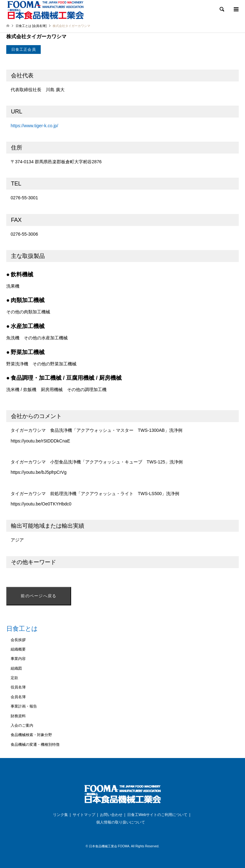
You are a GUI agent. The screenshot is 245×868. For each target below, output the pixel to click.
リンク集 (60, 815)
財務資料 (18, 716)
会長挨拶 (18, 640)
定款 (14, 678)
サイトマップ (84, 815)
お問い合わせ (111, 815)
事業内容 (18, 659)
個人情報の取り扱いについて (121, 822)
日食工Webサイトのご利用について (157, 815)
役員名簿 (18, 687)
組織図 (16, 668)
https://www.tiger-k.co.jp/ (34, 126)
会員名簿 (18, 697)
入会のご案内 (22, 725)
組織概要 (18, 649)
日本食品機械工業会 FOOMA (109, 846)
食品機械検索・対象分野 (31, 735)
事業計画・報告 (24, 706)
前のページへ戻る (39, 596)
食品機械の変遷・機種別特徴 (35, 745)
